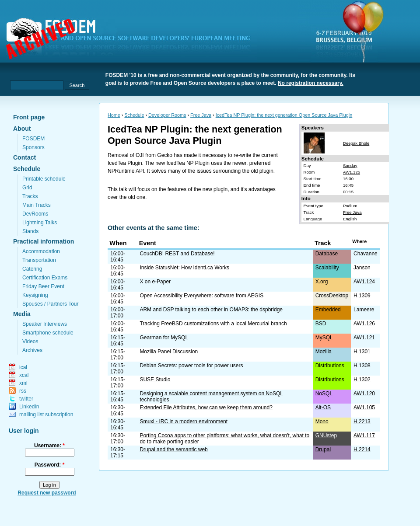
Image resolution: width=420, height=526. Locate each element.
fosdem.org (133, 40)
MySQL (324, 338)
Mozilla (324, 352)
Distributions (330, 366)
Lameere (364, 310)
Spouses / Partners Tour (51, 304)
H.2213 (362, 421)
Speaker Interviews (45, 324)
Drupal (323, 449)
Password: (50, 465)
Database (327, 254)
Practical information (44, 241)
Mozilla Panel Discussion (169, 352)
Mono (322, 421)
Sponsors (33, 147)
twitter (26, 399)
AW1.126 (364, 324)
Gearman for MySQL (164, 338)
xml (23, 383)
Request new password (47, 493)
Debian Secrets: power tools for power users (191, 366)
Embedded (328, 310)
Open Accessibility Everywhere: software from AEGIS (201, 296)
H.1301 (362, 352)
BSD (321, 324)
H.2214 (362, 449)
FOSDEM (33, 139)
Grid (27, 188)
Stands (30, 231)
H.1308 (362, 366)
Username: (49, 446)
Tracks (30, 196)
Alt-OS (323, 408)
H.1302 (362, 380)
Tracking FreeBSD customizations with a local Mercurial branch (213, 324)
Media (22, 314)
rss (23, 391)
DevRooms (35, 214)
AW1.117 (364, 435)
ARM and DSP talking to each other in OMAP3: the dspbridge (211, 310)
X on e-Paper (155, 282)
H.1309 (362, 296)
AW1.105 (364, 408)
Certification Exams (45, 278)
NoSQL (324, 394)
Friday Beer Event (43, 286)
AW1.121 (364, 338)
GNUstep (326, 435)
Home (114, 115)
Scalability (327, 268)
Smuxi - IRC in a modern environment (184, 421)
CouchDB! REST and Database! (177, 254)
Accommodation (41, 251)
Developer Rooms (167, 115)
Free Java (201, 115)
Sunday (350, 165)
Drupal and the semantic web (173, 449)
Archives (32, 350)
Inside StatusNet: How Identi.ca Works (184, 268)
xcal (24, 375)
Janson (362, 268)
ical (23, 367)
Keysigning (35, 295)
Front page (29, 117)
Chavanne (366, 254)
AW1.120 (364, 394)
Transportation (39, 260)
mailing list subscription (46, 415)
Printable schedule (44, 179)
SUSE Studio (155, 380)
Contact (24, 157)
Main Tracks (37, 205)
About (22, 129)
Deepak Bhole (356, 143)
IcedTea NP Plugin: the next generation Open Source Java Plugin (284, 115)
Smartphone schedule (48, 333)
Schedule (27, 169)
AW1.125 (352, 172)
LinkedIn (29, 407)
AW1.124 (364, 282)
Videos (30, 341)
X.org (322, 282)
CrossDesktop (332, 296)
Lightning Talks (40, 223)
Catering (32, 269)
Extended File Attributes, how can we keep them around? (206, 408)
